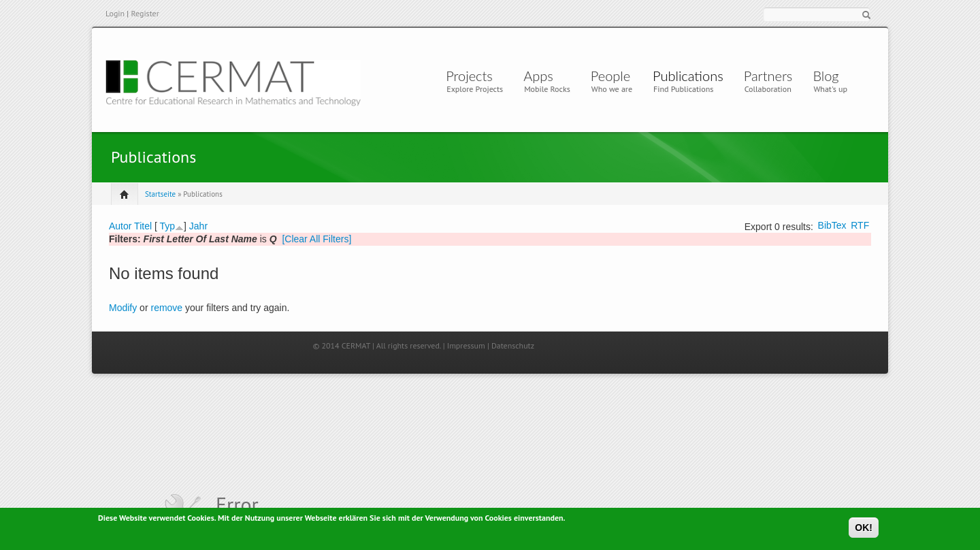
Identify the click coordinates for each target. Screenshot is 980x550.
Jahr (198, 226)
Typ (167, 226)
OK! (864, 528)
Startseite (160, 194)
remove (166, 308)
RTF (860, 225)
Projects (469, 76)
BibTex (832, 225)
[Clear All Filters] (316, 239)
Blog (826, 76)
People (610, 76)
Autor (120, 226)
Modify (123, 308)
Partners (768, 76)
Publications (688, 76)
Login (115, 13)
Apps (542, 76)
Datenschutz (513, 345)
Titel (143, 226)
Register (145, 13)
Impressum (466, 345)
